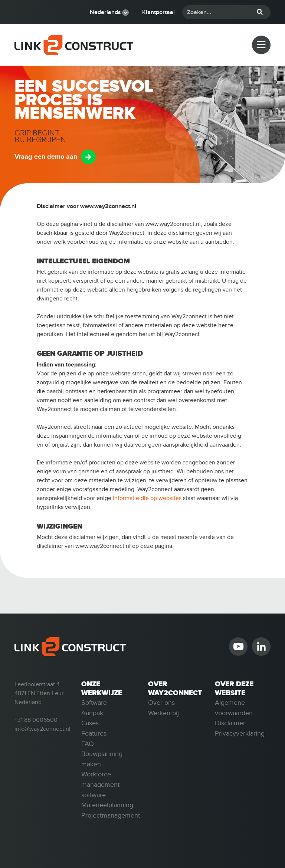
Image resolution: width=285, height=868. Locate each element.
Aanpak (92, 713)
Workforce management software (100, 784)
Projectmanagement (111, 815)
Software (94, 703)
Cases (90, 723)
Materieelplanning (107, 805)
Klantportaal (158, 12)
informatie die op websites (147, 498)
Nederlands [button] (105, 12)
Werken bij (163, 713)
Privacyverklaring (240, 733)
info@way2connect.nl (42, 729)
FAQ (88, 744)
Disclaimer (230, 723)
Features (94, 733)
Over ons (161, 703)
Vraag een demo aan (46, 157)
